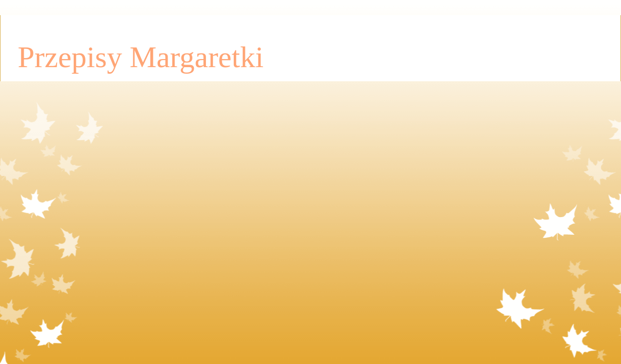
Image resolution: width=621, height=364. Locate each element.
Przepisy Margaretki (141, 57)
